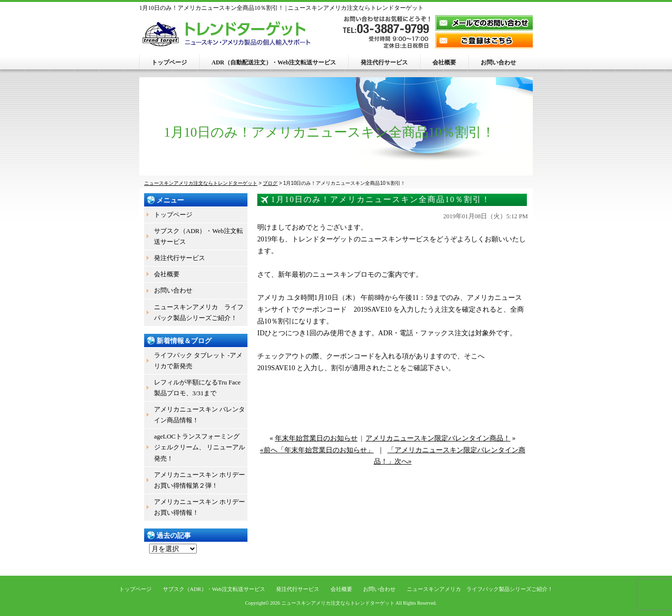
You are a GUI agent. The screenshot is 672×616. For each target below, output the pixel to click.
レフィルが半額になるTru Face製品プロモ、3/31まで (197, 388)
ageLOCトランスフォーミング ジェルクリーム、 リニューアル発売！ (199, 447)
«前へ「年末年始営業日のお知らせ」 (317, 450)
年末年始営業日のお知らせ (316, 438)
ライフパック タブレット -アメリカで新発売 (198, 361)
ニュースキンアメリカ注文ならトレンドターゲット (338, 603)
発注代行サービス (384, 62)
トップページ (169, 62)
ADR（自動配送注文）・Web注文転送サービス (274, 62)
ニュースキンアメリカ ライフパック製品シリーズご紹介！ (199, 312)
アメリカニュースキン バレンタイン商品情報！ (199, 415)
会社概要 (444, 62)
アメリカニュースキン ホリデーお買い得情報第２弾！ (199, 480)
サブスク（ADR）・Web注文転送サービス (199, 236)
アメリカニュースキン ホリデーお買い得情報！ (199, 507)
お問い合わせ (498, 62)
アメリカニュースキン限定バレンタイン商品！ (438, 438)
